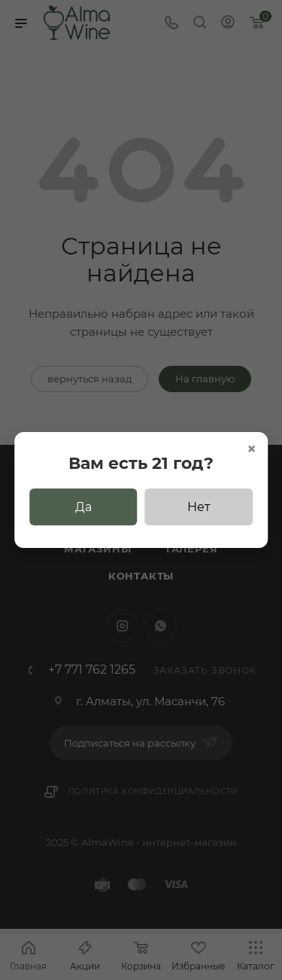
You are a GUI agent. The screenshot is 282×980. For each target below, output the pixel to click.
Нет (199, 507)
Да (83, 507)
